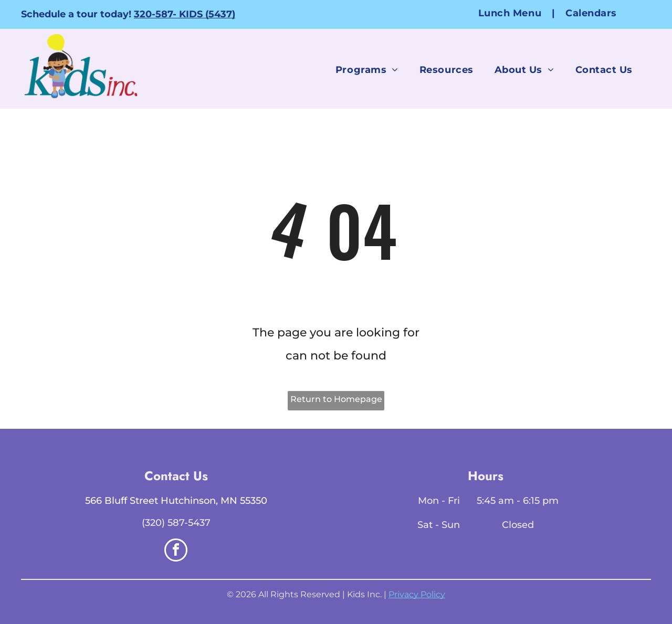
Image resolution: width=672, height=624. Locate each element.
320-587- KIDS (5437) (185, 14)
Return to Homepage (336, 399)
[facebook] (176, 551)
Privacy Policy (417, 594)
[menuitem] (511, 13)
